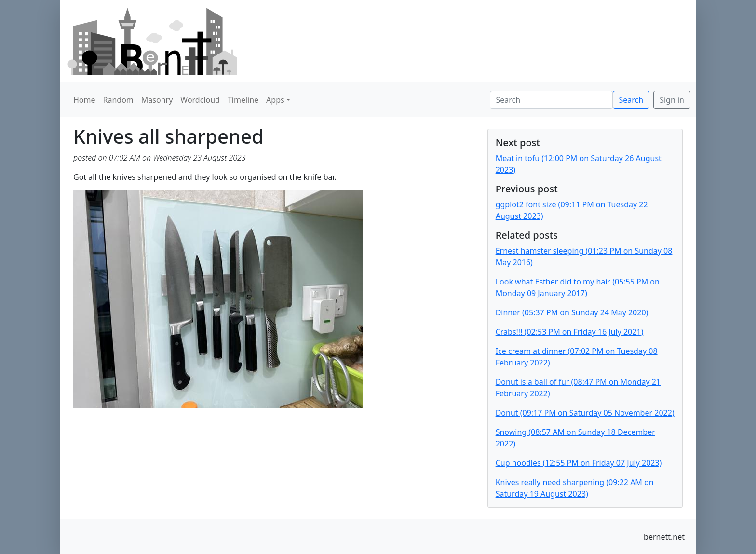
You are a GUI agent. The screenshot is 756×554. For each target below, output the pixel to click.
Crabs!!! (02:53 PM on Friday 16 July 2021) (570, 332)
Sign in (672, 100)
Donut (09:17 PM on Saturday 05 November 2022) (585, 413)
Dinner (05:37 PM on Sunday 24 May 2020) (572, 312)
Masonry (157, 100)
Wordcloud (200, 100)
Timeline (243, 100)
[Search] (551, 100)
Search (631, 100)
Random (118, 100)
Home (84, 100)
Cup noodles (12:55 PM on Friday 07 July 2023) (579, 463)
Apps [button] (275, 100)
